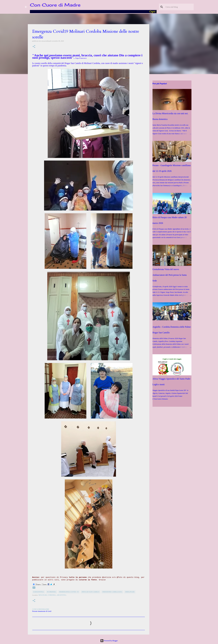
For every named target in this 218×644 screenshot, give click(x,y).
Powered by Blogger (109, 641)
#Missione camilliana (112, 592)
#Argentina (39, 592)
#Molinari (130, 592)
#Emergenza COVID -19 (69, 592)
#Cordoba (52, 592)
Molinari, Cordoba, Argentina (52, 595)
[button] (34, 47)
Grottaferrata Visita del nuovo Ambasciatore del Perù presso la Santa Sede (170, 275)
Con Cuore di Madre (55, 5)
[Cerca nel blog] (179, 7)
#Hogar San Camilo (91, 592)
